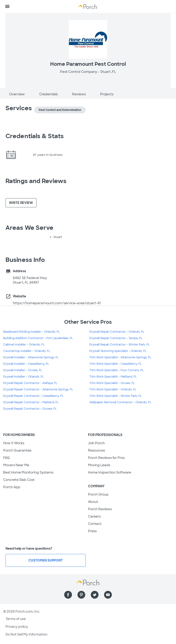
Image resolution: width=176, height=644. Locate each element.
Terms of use (16, 619)
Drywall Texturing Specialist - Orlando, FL (118, 351)
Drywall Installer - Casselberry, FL (26, 364)
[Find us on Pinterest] (81, 595)
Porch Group (98, 494)
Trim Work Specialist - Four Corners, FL (117, 370)
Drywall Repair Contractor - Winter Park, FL (120, 345)
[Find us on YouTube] (108, 595)
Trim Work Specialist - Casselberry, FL (115, 364)
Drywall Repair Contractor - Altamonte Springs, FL (38, 389)
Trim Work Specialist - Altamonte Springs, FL (120, 357)
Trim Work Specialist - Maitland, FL (113, 377)
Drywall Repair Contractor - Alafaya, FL (30, 383)
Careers (94, 516)
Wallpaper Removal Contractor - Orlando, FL (120, 402)
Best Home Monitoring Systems (28, 472)
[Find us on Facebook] (68, 595)
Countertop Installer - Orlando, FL (27, 351)
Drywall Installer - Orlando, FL (23, 377)
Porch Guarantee (17, 450)
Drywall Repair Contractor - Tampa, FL (116, 338)
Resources (96, 450)
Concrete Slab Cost (19, 480)
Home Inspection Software (110, 472)
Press (92, 531)
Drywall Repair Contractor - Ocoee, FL (30, 409)
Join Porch (96, 443)
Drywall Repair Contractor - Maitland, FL (31, 402)
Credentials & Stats (35, 136)
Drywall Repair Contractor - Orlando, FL (117, 332)
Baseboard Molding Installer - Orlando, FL (32, 332)
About (93, 502)
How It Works (14, 443)
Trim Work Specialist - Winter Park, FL (115, 396)
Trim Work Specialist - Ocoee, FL (112, 383)
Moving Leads (99, 465)
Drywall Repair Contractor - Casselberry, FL (33, 396)
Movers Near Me (16, 465)
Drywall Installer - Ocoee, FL (23, 370)
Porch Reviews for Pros (106, 458)
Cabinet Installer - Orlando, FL (24, 345)
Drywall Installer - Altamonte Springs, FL (31, 357)
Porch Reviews (100, 509)
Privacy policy (17, 627)
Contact (95, 524)
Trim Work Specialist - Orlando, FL (113, 389)
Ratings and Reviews (36, 181)
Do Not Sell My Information (26, 634)
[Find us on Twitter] (95, 595)
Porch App (12, 487)
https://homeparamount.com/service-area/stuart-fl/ (57, 303)
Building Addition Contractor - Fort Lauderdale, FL (38, 338)
